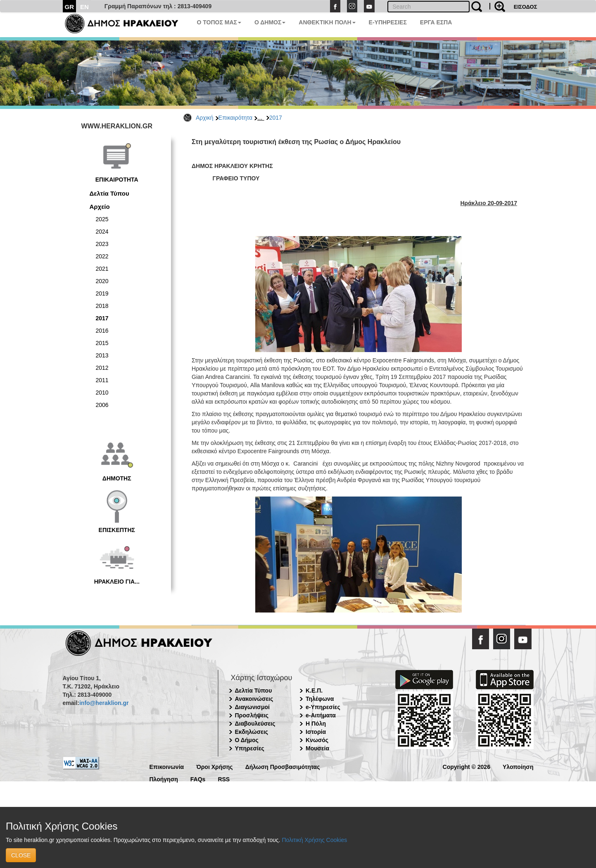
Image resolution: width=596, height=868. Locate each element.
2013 (102, 355)
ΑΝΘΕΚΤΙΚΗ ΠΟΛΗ (327, 22)
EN (84, 7)
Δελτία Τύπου (109, 193)
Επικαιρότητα (235, 118)
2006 (102, 405)
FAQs (198, 779)
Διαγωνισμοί (252, 707)
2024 (102, 232)
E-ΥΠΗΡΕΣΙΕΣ (388, 22)
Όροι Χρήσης (215, 766)
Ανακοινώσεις (254, 699)
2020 (102, 281)
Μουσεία (317, 748)
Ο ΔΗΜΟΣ (270, 22)
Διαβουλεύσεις (255, 724)
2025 (102, 219)
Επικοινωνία (167, 766)
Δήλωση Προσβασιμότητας (283, 766)
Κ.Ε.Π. (314, 691)
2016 (102, 331)
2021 (102, 269)
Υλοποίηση (518, 766)
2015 (102, 343)
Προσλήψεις (252, 715)
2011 (102, 380)
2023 (102, 244)
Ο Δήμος (247, 740)
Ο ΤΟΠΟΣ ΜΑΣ (219, 22)
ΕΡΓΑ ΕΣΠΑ (436, 22)
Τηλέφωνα (320, 699)
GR (70, 7)
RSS (224, 779)
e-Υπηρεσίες (323, 707)
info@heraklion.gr (104, 703)
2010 (102, 393)
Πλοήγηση (164, 779)
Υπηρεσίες (250, 748)
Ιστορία (316, 732)
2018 (102, 306)
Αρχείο (100, 207)
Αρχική (205, 118)
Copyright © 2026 (467, 766)
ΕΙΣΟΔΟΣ (526, 7)
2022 (102, 256)
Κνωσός (317, 740)
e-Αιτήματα (321, 715)
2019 (102, 293)
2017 (276, 118)
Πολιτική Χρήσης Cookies (314, 840)
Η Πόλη (316, 724)
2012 (102, 368)
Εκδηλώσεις (252, 732)
